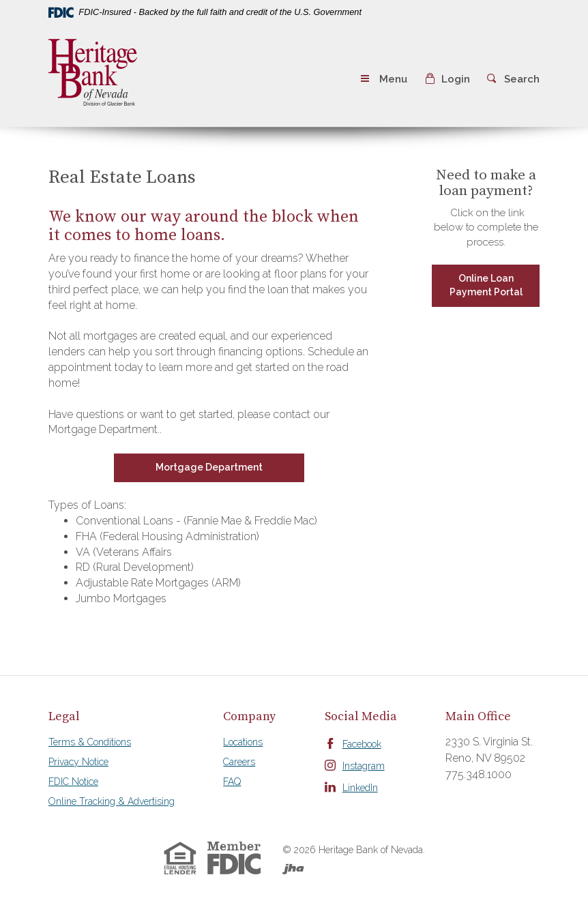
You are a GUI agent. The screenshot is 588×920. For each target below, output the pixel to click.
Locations (243, 742)
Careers (239, 762)
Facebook (362, 744)
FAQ (232, 782)
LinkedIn (360, 788)
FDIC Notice (73, 782)
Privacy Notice (78, 762)
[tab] (112, 717)
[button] (447, 79)
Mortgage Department (209, 467)
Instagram (364, 766)
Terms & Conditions (90, 742)
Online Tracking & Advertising (112, 801)
